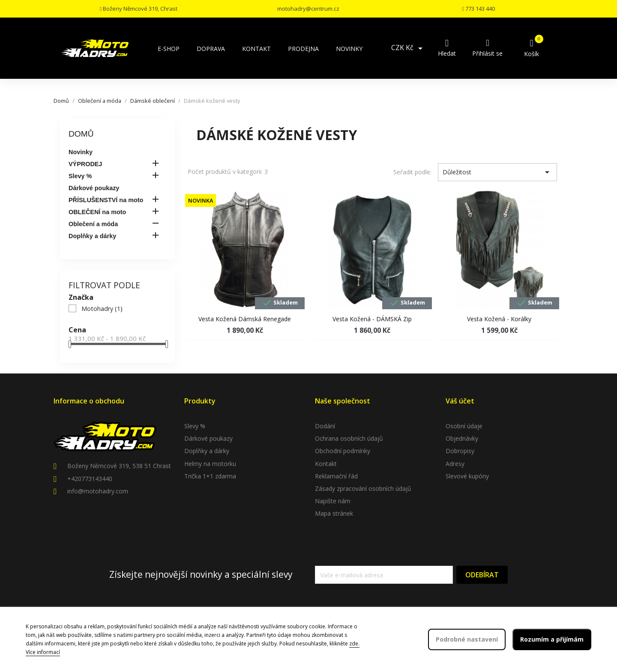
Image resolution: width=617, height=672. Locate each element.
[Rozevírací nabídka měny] (408, 48)
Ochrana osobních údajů (349, 438)
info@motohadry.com (98, 491)
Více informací (43, 652)
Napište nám (333, 501)
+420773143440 (90, 479)
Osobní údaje (464, 426)
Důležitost (497, 172)
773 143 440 (478, 9)
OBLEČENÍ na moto (97, 212)
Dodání (325, 426)
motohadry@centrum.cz (308, 9)
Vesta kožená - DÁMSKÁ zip (372, 319)
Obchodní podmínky (343, 451)
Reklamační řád (336, 476)
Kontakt (326, 464)
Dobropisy (460, 451)
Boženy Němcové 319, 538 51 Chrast (119, 466)
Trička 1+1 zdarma (210, 476)
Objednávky (462, 438)
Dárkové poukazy (94, 188)
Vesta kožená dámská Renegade (245, 319)
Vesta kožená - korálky (499, 319)
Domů (81, 134)
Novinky (81, 152)
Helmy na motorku (210, 464)
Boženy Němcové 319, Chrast (138, 9)
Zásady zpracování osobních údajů (363, 488)
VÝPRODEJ (85, 164)
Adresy (455, 464)
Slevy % (80, 176)
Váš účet (460, 401)
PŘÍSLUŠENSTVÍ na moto (106, 200)
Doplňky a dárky (92, 236)
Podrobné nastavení (467, 639)
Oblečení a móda (93, 224)
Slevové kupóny (467, 476)
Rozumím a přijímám (552, 639)
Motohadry (102, 309)
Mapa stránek (334, 513)
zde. (354, 644)
